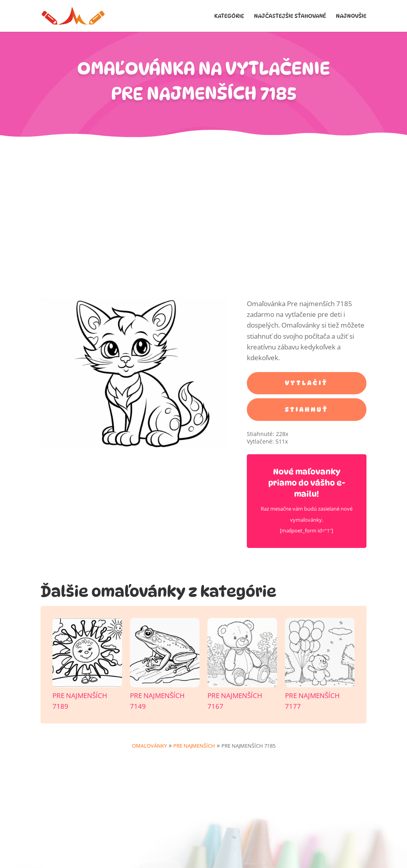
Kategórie (229, 16)
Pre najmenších (194, 746)
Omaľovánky (149, 746)
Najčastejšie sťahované (290, 16)
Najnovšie (351, 16)
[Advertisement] (203, 198)
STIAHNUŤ (307, 410)
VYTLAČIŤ (306, 383)
